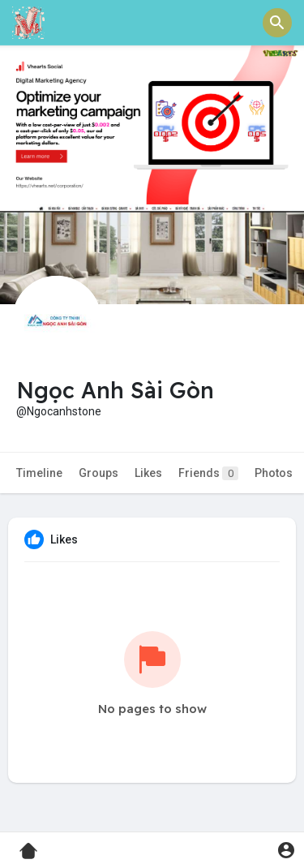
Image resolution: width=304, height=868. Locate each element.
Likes (148, 473)
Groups (98, 473)
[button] (277, 23)
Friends (208, 473)
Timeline (39, 473)
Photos (274, 473)
